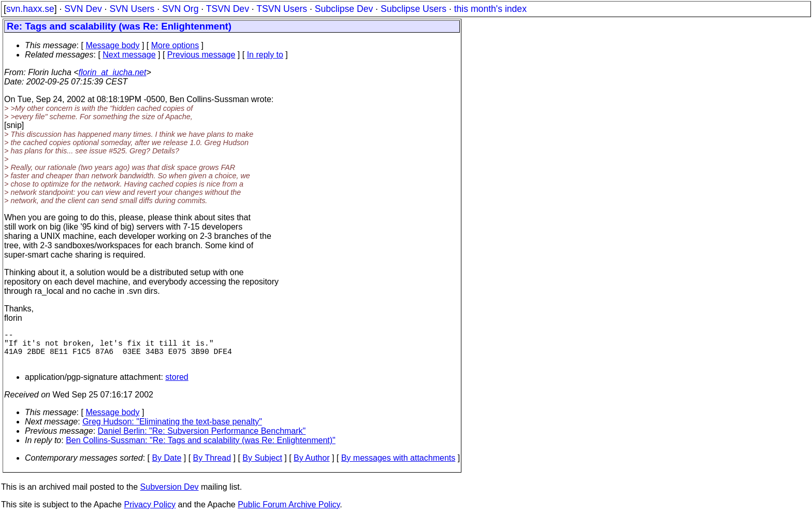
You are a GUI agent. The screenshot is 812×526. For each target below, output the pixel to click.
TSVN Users (282, 9)
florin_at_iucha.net (113, 72)
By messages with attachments (398, 466)
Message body (112, 45)
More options (175, 45)
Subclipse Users (414, 9)
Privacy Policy (150, 513)
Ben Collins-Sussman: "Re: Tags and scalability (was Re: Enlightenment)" (201, 449)
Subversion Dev (170, 495)
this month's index (490, 9)
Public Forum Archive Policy (289, 513)
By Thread (212, 466)
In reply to (265, 55)
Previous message (201, 55)
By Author (311, 466)
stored (177, 385)
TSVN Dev (228, 9)
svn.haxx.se (30, 9)
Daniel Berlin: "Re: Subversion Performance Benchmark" (202, 439)
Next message (129, 55)
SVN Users (132, 9)
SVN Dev (83, 9)
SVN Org (180, 9)
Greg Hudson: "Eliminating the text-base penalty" (172, 430)
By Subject (262, 466)
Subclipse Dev (344, 9)
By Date (166, 466)
